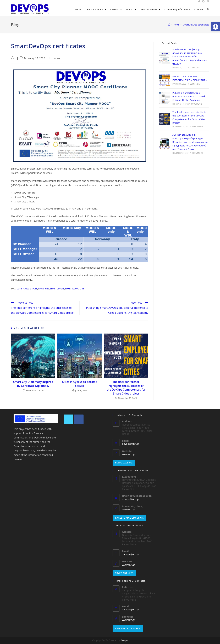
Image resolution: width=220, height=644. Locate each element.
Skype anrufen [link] (124, 573)
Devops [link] (124, 640)
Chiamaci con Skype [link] (128, 628)
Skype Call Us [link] (124, 463)
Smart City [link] (44, 289)
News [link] (57, 58)
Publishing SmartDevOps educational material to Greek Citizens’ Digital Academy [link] (189, 96)
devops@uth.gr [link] (131, 444)
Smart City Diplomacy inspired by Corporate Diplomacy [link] (33, 384)
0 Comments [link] (194, 68)
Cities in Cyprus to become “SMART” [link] (80, 384)
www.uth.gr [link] (128, 454)
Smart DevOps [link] (57, 289)
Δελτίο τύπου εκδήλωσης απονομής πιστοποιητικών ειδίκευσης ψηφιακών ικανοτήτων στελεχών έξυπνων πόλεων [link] (190, 57)
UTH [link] (82, 289)
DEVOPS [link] (34, 289)
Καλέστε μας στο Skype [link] (129, 518)
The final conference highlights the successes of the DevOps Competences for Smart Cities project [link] (126, 388)
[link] (216, 27)
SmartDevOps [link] (72, 289)
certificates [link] (23, 289)
